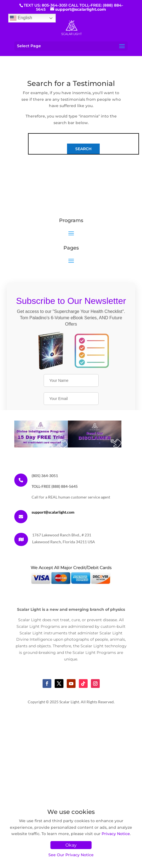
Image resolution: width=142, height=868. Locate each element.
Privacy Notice (116, 834)
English (21, 18)
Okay (71, 845)
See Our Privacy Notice (71, 855)
